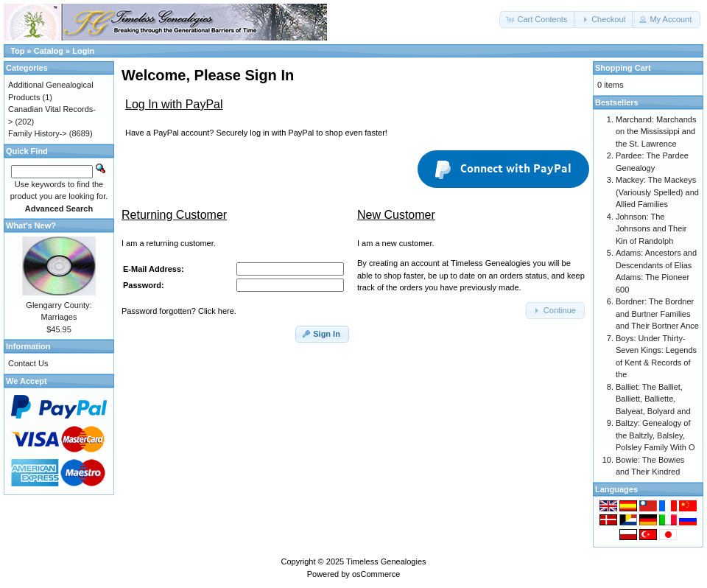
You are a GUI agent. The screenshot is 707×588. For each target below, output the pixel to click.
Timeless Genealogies (386, 561)
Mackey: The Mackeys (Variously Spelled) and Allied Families (657, 192)
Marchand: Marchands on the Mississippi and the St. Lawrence (656, 132)
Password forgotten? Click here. (179, 311)
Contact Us (28, 363)
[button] (538, 20)
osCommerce (376, 574)
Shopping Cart (623, 68)
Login (83, 51)
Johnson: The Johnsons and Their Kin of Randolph (651, 229)
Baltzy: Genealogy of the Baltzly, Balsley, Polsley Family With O (655, 435)
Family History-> (38, 133)
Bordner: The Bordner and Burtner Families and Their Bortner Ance (657, 314)
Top (17, 51)
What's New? (31, 225)
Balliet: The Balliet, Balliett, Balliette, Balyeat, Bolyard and (653, 399)
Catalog (49, 51)
